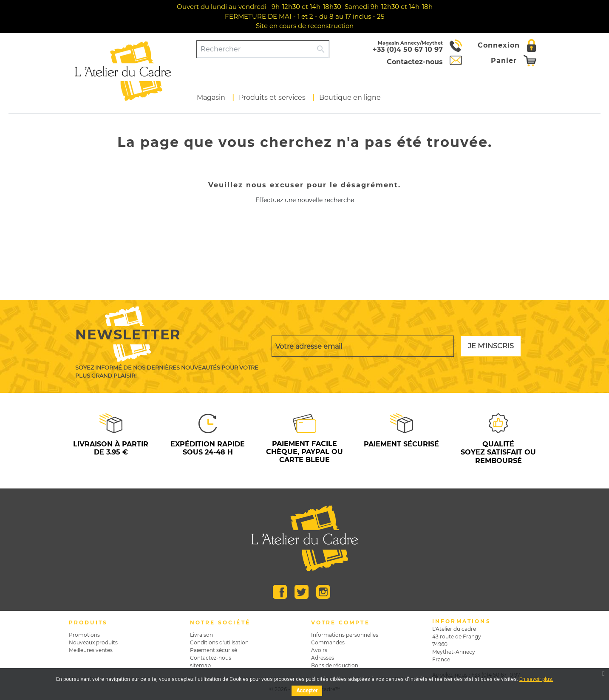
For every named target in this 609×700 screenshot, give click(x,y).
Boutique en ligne (350, 97)
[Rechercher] (255, 49)
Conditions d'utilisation (219, 642)
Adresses (323, 658)
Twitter (302, 592)
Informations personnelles (345, 635)
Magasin (211, 97)
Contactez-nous (211, 658)
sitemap (200, 665)
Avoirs (319, 650)
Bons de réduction (335, 665)
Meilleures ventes (91, 650)
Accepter (307, 691)
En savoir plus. (536, 679)
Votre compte (340, 622)
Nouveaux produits (93, 642)
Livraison (201, 635)
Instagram (323, 592)
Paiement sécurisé (214, 650)
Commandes (328, 642)
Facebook (280, 592)
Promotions (84, 635)
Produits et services (272, 97)
